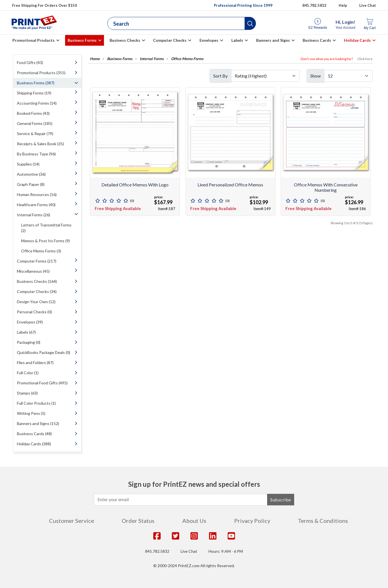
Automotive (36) (31, 174)
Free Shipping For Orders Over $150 (45, 5)
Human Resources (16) (37, 194)
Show (315, 76)
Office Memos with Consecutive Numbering (326, 187)
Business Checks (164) (37, 281)
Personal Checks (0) (34, 312)
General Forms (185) (35, 123)
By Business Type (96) (36, 154)
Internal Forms (152, 59)
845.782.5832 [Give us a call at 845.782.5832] (314, 5)
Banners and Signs (273, 40)
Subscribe (281, 500)
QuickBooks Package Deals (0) (44, 352)
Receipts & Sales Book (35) (40, 144)
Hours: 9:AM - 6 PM (226, 551)
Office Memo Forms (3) (41, 251)
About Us (194, 521)
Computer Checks (170, 40)
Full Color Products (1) (36, 403)
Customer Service (72, 521)
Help (343, 5)
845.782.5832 (157, 551)
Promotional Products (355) (41, 73)
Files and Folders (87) (35, 363)
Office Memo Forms (187, 59)
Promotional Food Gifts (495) (42, 383)
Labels (237, 40)
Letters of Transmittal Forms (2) (46, 228)
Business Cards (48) (34, 434)
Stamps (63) (27, 393)
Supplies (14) (28, 164)
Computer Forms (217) (37, 261)
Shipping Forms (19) (34, 93)
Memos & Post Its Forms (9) (46, 241)
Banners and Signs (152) (38, 423)
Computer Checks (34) (37, 291)
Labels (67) (26, 332)
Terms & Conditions (323, 521)
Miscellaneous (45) (33, 271)
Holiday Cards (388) (34, 444)
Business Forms (82, 40)
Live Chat (368, 5)
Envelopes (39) (30, 322)
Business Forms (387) (36, 83)
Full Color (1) (28, 373)
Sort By (220, 76)
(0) (132, 201)
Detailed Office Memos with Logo (135, 185)
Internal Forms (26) (34, 215)
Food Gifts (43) (30, 62)
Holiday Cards (357, 40)
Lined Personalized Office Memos (230, 185)
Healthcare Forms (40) (36, 205)
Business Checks (125, 40)
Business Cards (317, 40)
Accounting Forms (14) (37, 103)
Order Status (138, 521)
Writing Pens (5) (31, 413)
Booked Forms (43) (33, 113)
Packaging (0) (29, 342)
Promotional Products (34, 40)
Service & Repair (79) (35, 134)
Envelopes (209, 40)
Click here (365, 59)
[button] (250, 23)
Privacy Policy (252, 521)
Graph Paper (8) (31, 184)
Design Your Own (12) (36, 302)
